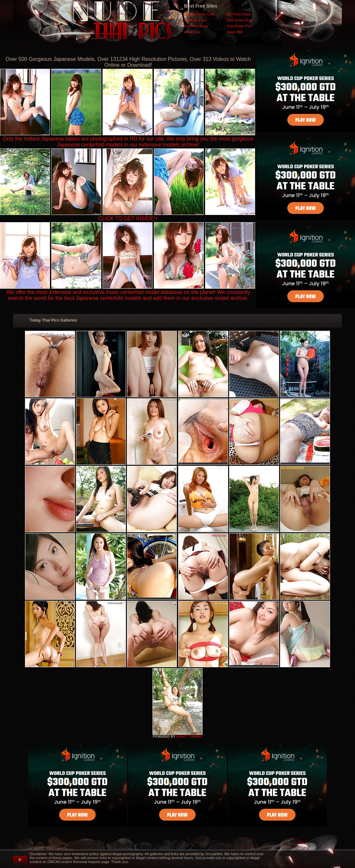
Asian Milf (235, 32)
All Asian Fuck (195, 20)
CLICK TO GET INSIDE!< (128, 218)
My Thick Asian (239, 14)
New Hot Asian (196, 26)
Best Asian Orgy (240, 20)
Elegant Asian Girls (199, 14)
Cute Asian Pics (239, 26)
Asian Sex (192, 32)
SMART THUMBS (189, 736)
